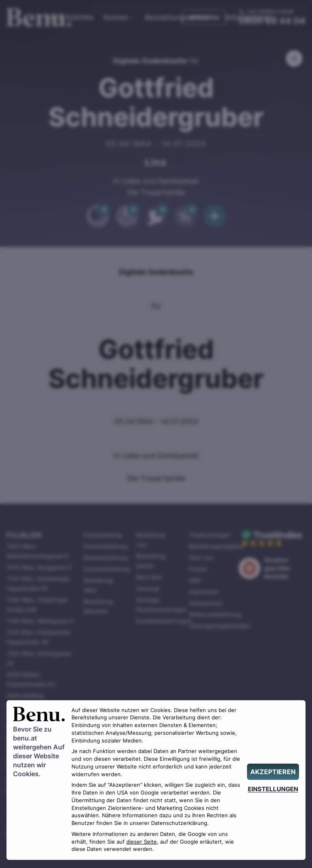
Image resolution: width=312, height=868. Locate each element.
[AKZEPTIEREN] (273, 772)
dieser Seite (142, 842)
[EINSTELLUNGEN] (273, 789)
